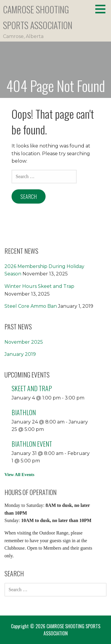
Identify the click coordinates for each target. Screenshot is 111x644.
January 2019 (20, 354)
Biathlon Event (32, 444)
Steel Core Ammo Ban (31, 306)
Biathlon (24, 412)
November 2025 (24, 342)
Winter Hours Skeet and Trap (39, 286)
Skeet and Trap (32, 388)
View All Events (19, 475)
